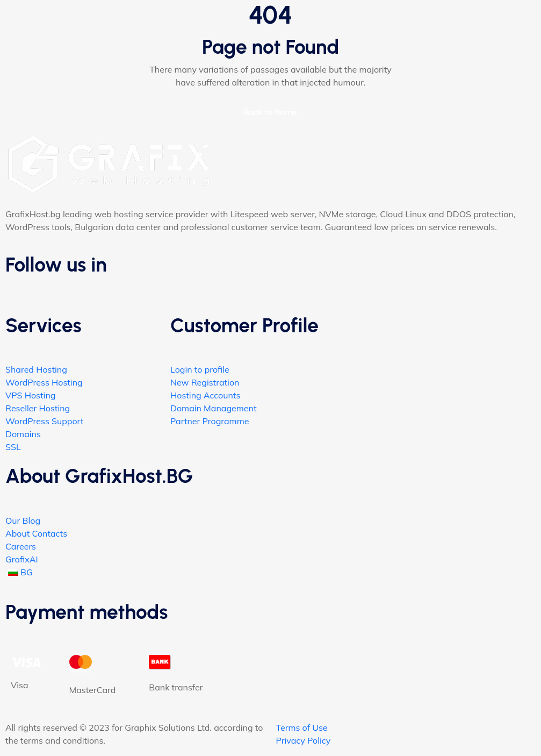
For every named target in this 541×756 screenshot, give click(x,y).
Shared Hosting (36, 369)
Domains (23, 434)
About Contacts (36, 533)
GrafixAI (22, 559)
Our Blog (23, 520)
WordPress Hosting (44, 382)
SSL (13, 447)
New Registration (205, 382)
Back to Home (270, 112)
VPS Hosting (30, 395)
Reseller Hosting (38, 408)
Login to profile (200, 369)
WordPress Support (44, 421)
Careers (21, 546)
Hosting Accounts (205, 395)
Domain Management (213, 408)
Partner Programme (210, 421)
